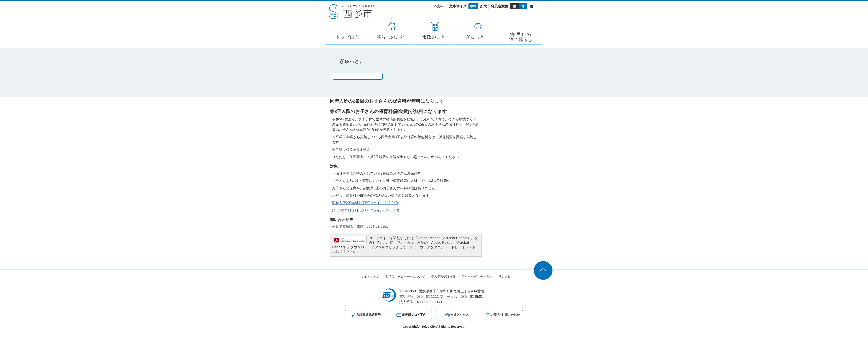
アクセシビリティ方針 (477, 277)
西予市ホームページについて (405, 277)
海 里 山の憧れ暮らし (521, 37)
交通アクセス (460, 315)
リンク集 (505, 277)
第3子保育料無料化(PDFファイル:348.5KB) (366, 210)
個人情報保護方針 (443, 277)
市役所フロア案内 (414, 315)
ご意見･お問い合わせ (505, 315)
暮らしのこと (391, 37)
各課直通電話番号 (368, 315)
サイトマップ (370, 277)
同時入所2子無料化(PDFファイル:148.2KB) (366, 203)
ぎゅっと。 (477, 37)
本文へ (439, 6)
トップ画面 (347, 37)
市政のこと (434, 37)
